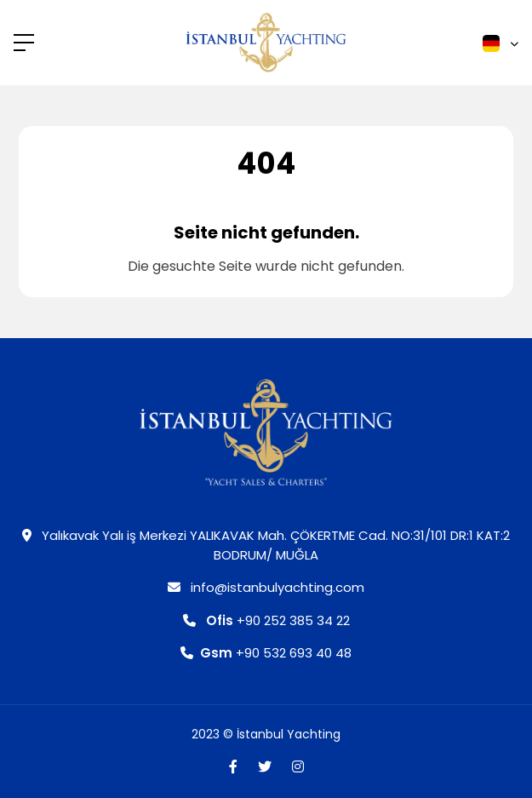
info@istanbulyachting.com (266, 587)
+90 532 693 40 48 (266, 653)
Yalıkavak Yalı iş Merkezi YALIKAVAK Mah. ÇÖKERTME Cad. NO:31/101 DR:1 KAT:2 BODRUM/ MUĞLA (266, 545)
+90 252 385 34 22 (266, 620)
